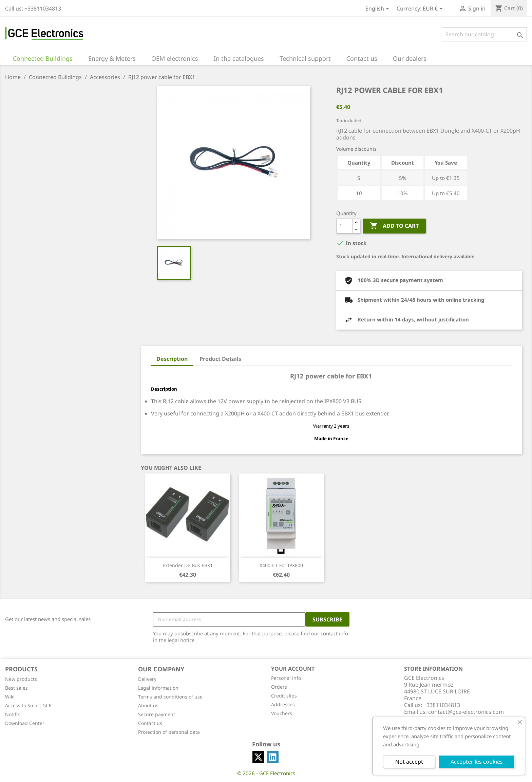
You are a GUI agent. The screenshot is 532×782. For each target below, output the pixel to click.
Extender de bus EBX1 (188, 565)
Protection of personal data (169, 732)
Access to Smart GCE (28, 705)
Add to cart (394, 226)
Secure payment (157, 714)
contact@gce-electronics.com (466, 712)
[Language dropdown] (378, 9)
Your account (293, 669)
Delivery (147, 679)
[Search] (484, 34)
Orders (279, 687)
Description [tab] (172, 359)
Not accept (409, 762)
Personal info (286, 678)
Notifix (12, 714)
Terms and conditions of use (170, 697)
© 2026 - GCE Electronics (266, 773)
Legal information (158, 688)
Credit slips (284, 696)
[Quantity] (344, 226)
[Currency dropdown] (434, 9)
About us (148, 705)
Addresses (283, 704)
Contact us (150, 723)
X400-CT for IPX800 (281, 565)
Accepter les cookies (477, 762)
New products (21, 679)
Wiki (10, 697)
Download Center (25, 723)
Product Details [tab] (220, 359)
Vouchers (282, 713)
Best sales (16, 688)
